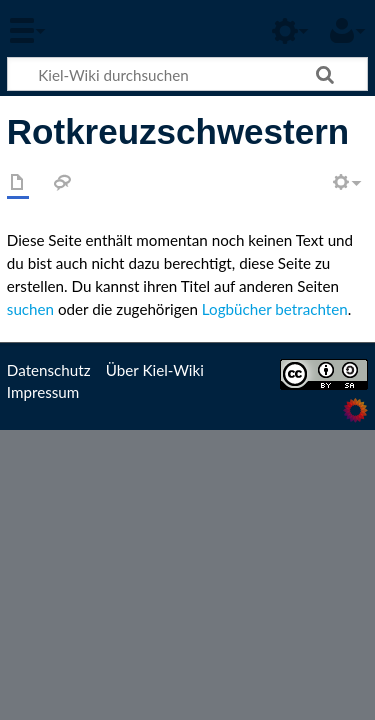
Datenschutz (49, 370)
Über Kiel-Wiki (155, 370)
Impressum (43, 392)
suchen (30, 309)
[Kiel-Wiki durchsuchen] (187, 74)
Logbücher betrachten (275, 309)
